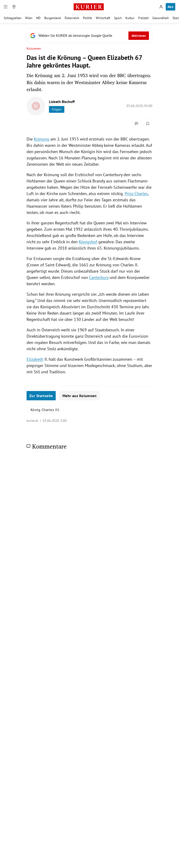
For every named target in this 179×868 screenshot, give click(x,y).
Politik (88, 18)
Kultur (130, 18)
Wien (29, 18)
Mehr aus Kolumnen (79, 396)
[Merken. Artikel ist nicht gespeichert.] (148, 124)
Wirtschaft (103, 18)
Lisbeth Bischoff (62, 102)
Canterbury (99, 277)
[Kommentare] (137, 124)
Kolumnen (34, 49)
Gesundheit (161, 18)
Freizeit (143, 18)
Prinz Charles (136, 194)
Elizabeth (35, 359)
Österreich (72, 18)
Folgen (57, 109)
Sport (118, 18)
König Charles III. (45, 410)
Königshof (88, 242)
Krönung (41, 139)
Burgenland (53, 18)
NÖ (38, 18)
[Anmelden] (161, 7)
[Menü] (6, 7)
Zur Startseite (41, 396)
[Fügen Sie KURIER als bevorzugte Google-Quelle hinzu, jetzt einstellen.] (89, 36)
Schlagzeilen (13, 18)
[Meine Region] (14, 7)
